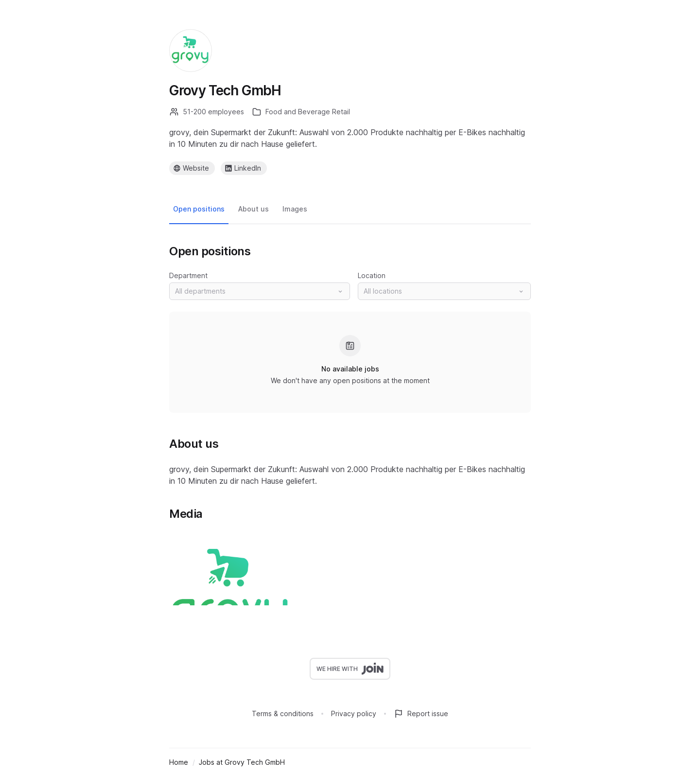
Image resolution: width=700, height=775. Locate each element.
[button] (260, 291)
